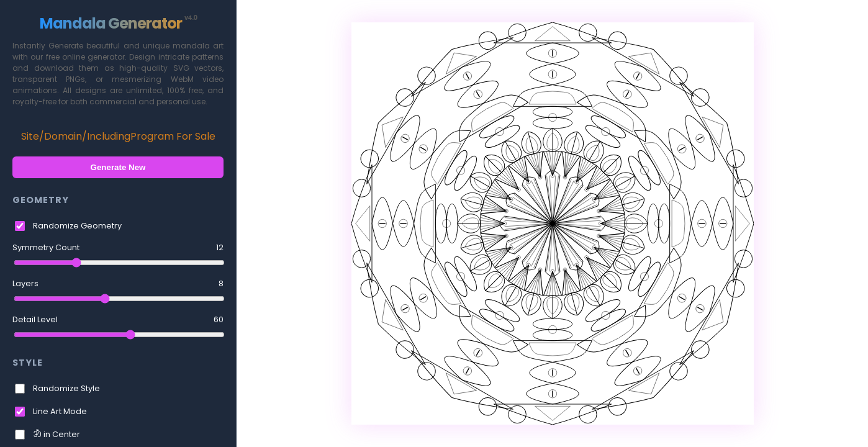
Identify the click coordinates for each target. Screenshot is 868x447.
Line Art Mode (60, 411)
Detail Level (118, 320)
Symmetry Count (118, 248)
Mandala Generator (118, 23)
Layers (118, 284)
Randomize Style (66, 388)
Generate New (118, 167)
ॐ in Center (57, 434)
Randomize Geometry (77, 226)
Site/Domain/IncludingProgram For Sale (118, 136)
